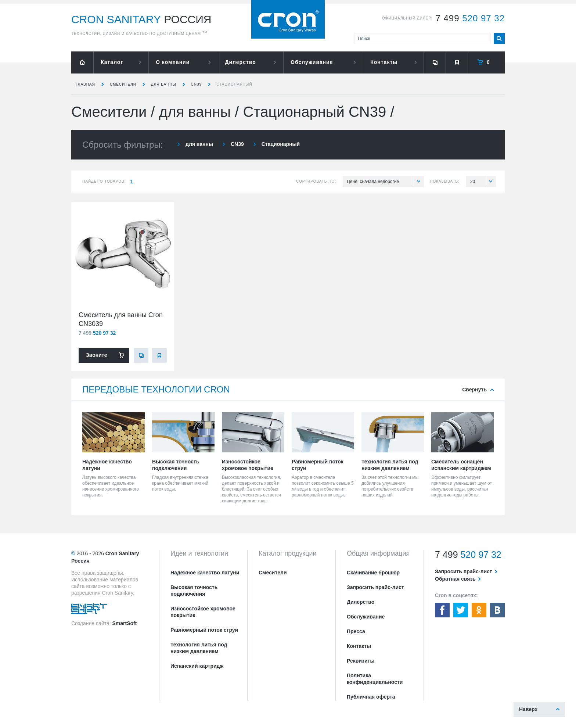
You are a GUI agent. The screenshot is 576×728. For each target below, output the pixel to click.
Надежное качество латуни (205, 573)
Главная (85, 84)
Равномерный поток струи (204, 630)
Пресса (356, 631)
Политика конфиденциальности (375, 679)
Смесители (123, 84)
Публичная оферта (371, 697)
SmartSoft (124, 623)
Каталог (112, 62)
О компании (173, 62)
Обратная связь (455, 579)
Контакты (384, 62)
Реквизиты (361, 661)
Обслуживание (312, 62)
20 (483, 182)
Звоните (96, 355)
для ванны (164, 84)
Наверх (528, 709)
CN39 (197, 84)
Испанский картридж (197, 666)
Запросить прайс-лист (375, 587)
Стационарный (234, 84)
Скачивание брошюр (373, 573)
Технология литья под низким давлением (199, 648)
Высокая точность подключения (194, 591)
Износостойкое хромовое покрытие (203, 612)
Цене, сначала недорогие (385, 182)
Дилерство (241, 62)
